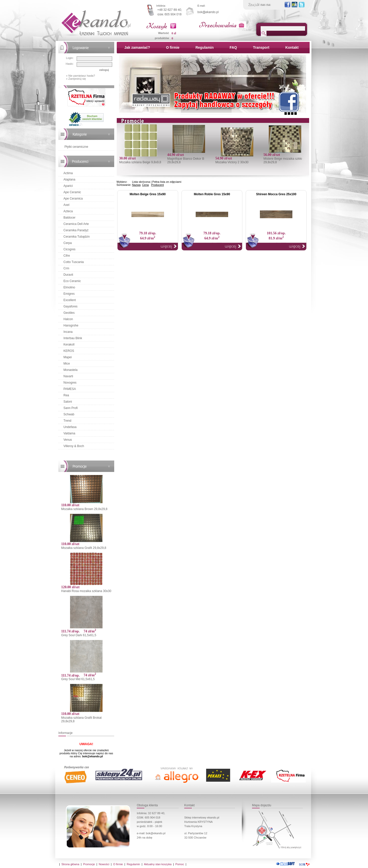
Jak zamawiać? (137, 47)
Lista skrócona (141, 182)
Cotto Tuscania (74, 262)
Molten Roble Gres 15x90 (212, 194)
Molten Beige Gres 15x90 (148, 194)
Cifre (67, 256)
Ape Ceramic (72, 192)
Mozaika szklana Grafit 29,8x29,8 (84, 548)
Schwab (69, 414)
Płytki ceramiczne (76, 147)
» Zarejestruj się (76, 79)
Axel (66, 205)
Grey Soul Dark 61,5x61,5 (79, 635)
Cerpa (68, 243)
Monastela (70, 370)
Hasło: (70, 64)
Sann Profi (71, 408)
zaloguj (104, 70)
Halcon (68, 319)
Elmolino (69, 287)
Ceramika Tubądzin (77, 237)
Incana (68, 332)
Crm (66, 268)
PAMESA (70, 389)
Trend (67, 421)
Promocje (89, 864)
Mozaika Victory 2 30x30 (232, 162)
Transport (261, 47)
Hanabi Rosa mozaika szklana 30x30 (86, 591)
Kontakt (292, 47)
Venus (68, 440)
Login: (70, 58)
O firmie (173, 47)
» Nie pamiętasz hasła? (80, 76)
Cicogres (69, 249)
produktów (162, 38)
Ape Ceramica (73, 199)
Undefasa (70, 427)
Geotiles (69, 313)
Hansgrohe (71, 325)
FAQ (233, 47)
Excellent (70, 300)
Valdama (69, 433)
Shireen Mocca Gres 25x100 (276, 194)
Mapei (68, 357)
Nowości (104, 864)
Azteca (68, 211)
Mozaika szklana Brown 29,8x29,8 (84, 509)
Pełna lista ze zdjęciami (167, 182)
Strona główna (70, 864)
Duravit (68, 275)
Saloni (68, 402)
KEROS (69, 351)
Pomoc (180, 864)
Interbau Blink (73, 338)
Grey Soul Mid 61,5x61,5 (78, 679)
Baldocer (69, 218)
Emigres (69, 294)
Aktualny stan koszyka (158, 864)
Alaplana (69, 179)
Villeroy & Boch (74, 446)
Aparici (68, 186)
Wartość (164, 33)
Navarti (68, 376)
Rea (66, 395)
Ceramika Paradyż (76, 230)
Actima (68, 173)
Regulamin (205, 47)
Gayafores (70, 306)
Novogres (70, 383)
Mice (67, 364)
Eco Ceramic (72, 281)
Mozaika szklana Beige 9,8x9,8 (140, 162)
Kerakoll (69, 345)
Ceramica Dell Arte (76, 224)
